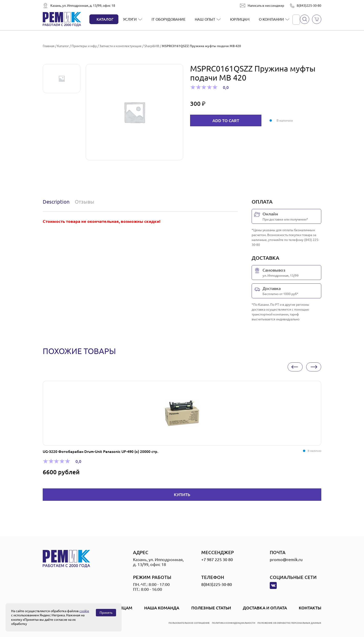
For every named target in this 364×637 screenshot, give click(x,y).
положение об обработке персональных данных (289, 623)
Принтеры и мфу (84, 46)
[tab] (57, 202)
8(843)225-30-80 (309, 6)
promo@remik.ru (286, 559)
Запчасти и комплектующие (120, 46)
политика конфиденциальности (234, 623)
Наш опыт (205, 19)
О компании (271, 19)
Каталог (105, 19)
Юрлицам (240, 19)
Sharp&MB (152, 46)
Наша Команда (162, 608)
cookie (84, 611)
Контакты (310, 608)
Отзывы (84, 202)
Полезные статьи (211, 608)
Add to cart (226, 120)
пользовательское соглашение (189, 623)
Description (56, 202)
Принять (106, 613)
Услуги (130, 19)
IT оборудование (169, 19)
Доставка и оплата (265, 608)
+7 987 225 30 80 (217, 559)
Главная (49, 46)
